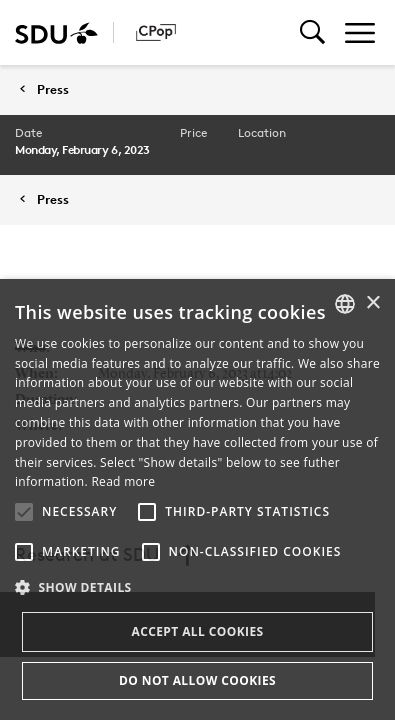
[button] (24, 512)
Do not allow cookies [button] (197, 680)
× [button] (372, 303)
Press (53, 89)
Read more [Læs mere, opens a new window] (123, 481)
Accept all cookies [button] (197, 631)
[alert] (197, 499)
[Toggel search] (312, 32)
